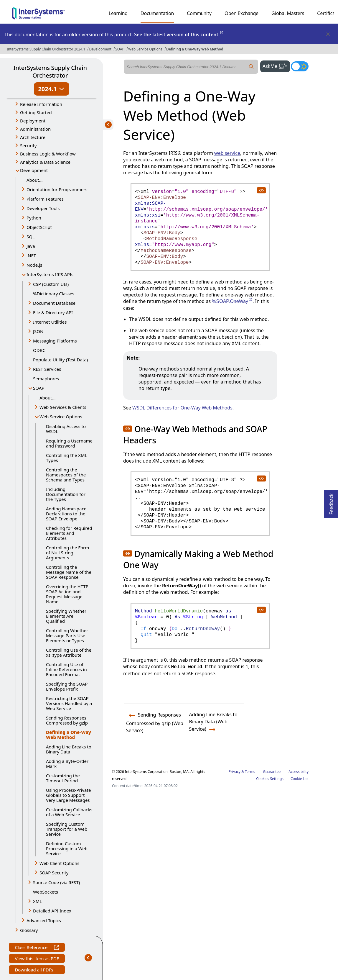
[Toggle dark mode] (300, 66)
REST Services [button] (47, 369)
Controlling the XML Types (67, 458)
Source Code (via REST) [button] (56, 882)
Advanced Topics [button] (44, 920)
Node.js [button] (34, 265)
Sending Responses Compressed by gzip (67, 720)
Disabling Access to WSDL (66, 429)
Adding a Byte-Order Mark (67, 764)
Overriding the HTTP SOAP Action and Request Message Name (67, 594)
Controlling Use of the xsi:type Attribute (69, 652)
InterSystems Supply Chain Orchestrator (50, 72)
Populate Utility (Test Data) (60, 360)
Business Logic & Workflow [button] (48, 154)
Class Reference (37, 948)
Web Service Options (145, 49)
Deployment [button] (33, 121)
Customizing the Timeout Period (63, 778)
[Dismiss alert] (328, 35)
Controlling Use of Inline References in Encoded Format (66, 669)
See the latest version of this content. (179, 35)
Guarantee (272, 772)
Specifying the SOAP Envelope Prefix (67, 686)
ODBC (39, 350)
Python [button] (34, 218)
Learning (118, 13)
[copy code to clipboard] (261, 190)
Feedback (331, 502)
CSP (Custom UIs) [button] (51, 284)
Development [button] (34, 170)
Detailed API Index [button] (52, 911)
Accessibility (299, 772)
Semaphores (46, 378)
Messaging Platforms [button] (55, 341)
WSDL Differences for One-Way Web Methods (182, 408)
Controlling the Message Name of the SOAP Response (69, 572)
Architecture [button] (33, 137)
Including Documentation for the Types (66, 494)
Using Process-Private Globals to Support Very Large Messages (68, 795)
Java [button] (31, 246)
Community (199, 13)
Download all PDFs (35, 970)
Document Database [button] (54, 303)
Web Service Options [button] (61, 417)
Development (100, 49)
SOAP (120, 49)
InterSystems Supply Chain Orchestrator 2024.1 (46, 49)
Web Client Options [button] (59, 863)
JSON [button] (38, 331)
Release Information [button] (41, 104)
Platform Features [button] (45, 199)
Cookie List (300, 779)
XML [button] (37, 901)
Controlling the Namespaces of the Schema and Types (66, 475)
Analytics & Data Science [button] (45, 162)
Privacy (235, 772)
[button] (128, 429)
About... (35, 180)
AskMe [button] (276, 65)
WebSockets (46, 892)
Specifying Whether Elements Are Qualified (66, 616)
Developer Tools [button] (43, 208)
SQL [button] (31, 237)
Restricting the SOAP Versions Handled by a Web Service (69, 703)
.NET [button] (31, 255)
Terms (250, 772)
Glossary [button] (29, 930)
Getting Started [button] (36, 112)
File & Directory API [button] (53, 312)
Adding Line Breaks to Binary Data (69, 749)
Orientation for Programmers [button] (57, 189)
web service (227, 153)
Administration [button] (35, 129)
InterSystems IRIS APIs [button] (50, 274)
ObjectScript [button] (39, 227)
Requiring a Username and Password (69, 443)
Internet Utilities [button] (50, 322)
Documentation (157, 13)
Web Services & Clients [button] (63, 407)
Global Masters (288, 13)
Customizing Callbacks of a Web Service (69, 812)
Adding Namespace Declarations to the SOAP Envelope (66, 514)
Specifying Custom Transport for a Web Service (67, 829)
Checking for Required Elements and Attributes (69, 533)
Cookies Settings (270, 779)
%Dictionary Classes (54, 294)
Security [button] (28, 145)
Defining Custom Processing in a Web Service (67, 848)
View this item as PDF (37, 959)
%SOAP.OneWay (232, 301)
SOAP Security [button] (54, 873)
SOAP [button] (39, 388)
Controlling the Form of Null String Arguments (67, 553)
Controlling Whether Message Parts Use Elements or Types (67, 635)
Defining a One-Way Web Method (195, 49)
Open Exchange (241, 13)
